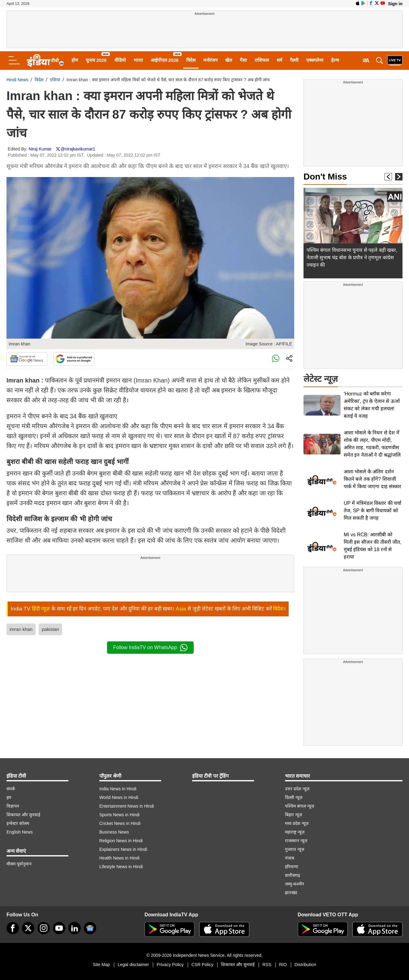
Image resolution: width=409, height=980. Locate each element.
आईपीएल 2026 (165, 60)
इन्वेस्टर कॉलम (18, 823)
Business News (114, 832)
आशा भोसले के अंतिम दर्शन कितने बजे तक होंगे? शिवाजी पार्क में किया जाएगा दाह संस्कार (372, 479)
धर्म (279, 60)
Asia (181, 609)
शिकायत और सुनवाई (23, 815)
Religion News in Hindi (121, 841)
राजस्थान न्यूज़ (296, 841)
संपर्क (11, 789)
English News (20, 832)
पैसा (243, 60)
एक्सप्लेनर (315, 60)
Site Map (101, 965)
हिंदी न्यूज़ (41, 609)
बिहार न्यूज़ (293, 815)
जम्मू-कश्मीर (295, 884)
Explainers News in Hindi (123, 849)
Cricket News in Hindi (120, 823)
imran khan (21, 629)
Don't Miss (325, 177)
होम (75, 60)
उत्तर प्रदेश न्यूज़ (297, 789)
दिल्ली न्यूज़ (294, 797)
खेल (229, 60)
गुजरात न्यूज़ (295, 849)
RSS (267, 965)
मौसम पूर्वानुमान (19, 864)
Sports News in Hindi (119, 815)
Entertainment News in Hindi (127, 806)
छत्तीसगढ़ (293, 875)
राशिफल (262, 60)
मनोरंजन (210, 60)
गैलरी (294, 60)
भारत (138, 60)
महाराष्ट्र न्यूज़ (295, 832)
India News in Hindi (118, 789)
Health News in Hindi (119, 858)
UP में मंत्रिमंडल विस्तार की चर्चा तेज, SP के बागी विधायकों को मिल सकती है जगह (372, 511)
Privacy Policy (170, 965)
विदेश (191, 60)
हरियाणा (292, 867)
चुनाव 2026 (96, 60)
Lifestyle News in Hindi (121, 867)
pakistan (50, 629)
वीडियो (120, 60)
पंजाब (290, 858)
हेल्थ (335, 60)
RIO (283, 965)
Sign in (395, 4)
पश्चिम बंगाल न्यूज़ (299, 806)
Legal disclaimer (133, 965)
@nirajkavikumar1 (78, 149)
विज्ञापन (13, 806)
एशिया (55, 80)
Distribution (305, 965)
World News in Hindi (119, 797)
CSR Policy (202, 965)
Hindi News (17, 80)
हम (9, 797)
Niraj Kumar (40, 149)
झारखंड (291, 893)
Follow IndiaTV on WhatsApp (150, 648)
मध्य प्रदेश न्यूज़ (297, 823)
